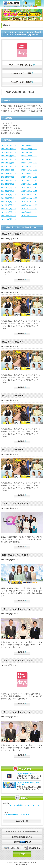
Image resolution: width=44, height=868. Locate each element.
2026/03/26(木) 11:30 (9, 191)
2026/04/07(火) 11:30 (9, 177)
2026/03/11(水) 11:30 (29, 209)
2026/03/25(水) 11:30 (29, 191)
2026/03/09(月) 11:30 (29, 212)
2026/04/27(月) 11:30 (9, 152)
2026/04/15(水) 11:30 (9, 166)
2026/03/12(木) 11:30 (9, 209)
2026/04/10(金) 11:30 (29, 170)
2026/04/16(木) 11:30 (29, 163)
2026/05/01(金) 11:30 (9, 145)
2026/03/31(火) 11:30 (29, 184)
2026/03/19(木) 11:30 (29, 198)
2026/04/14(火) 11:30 (29, 166)
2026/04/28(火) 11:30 (29, 149)
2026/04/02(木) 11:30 (29, 180)
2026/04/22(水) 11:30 (29, 156)
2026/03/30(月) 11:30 (9, 188)
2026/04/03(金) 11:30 (9, 180)
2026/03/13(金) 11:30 (29, 205)
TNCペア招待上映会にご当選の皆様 (16, 814)
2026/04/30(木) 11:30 (29, 145)
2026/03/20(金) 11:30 (9, 198)
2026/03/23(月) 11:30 (29, 195)
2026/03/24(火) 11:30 (9, 195)
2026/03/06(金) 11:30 (9, 216)
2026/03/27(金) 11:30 (29, 188)
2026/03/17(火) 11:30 (29, 202)
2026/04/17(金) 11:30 (9, 163)
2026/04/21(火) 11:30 (9, 159)
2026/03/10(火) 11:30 (9, 212)
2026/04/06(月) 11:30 (29, 177)
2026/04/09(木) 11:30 (9, 173)
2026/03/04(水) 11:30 (9, 219)
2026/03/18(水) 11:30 (9, 202)
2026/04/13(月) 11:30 (9, 170)
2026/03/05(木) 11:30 (29, 216)
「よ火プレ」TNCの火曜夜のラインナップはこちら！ (21, 807)
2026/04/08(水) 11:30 (29, 173)
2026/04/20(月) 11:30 (29, 159)
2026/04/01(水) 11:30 (9, 184)
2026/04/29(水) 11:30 (9, 149)
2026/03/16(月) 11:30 (9, 205)
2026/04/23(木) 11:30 (9, 156)
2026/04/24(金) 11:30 (29, 152)
